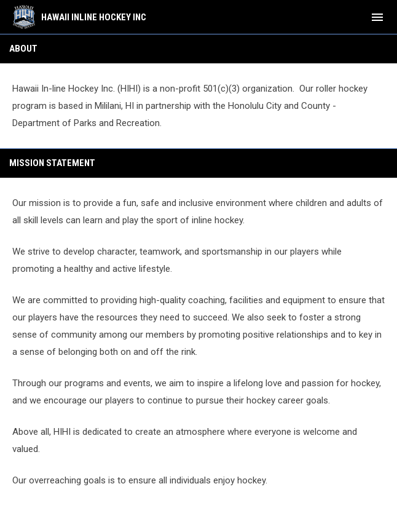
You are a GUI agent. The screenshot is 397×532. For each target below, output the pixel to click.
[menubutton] (377, 17)
